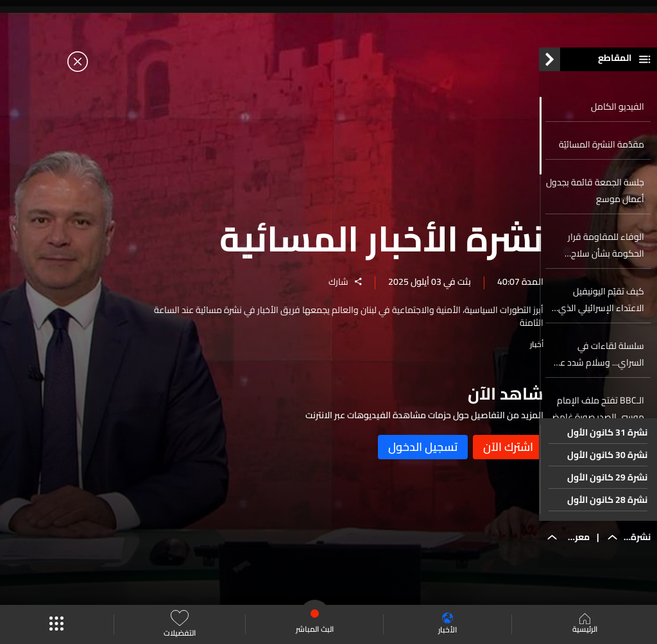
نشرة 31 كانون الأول (607, 439)
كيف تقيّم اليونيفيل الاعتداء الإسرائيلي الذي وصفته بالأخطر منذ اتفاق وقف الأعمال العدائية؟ (599, 307)
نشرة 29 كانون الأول (607, 484)
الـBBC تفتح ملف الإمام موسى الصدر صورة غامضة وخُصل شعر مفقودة (595, 416)
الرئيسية (585, 625)
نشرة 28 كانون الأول (607, 507)
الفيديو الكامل (618, 114)
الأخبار (448, 624)
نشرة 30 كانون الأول (607, 462)
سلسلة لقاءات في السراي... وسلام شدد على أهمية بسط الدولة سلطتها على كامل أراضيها (596, 361)
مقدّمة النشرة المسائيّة (602, 151)
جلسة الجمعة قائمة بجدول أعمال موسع (595, 198)
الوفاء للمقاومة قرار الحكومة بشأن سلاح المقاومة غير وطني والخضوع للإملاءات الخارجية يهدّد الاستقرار (603, 252)
